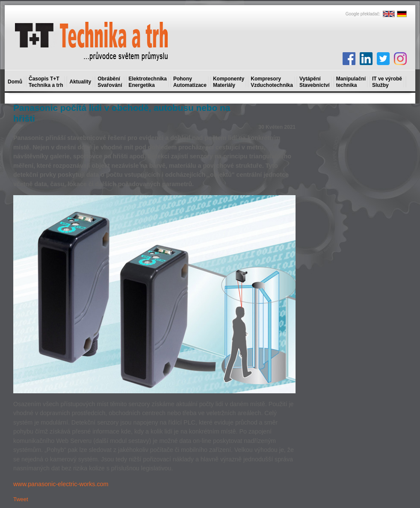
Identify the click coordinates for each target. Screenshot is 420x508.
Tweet (21, 499)
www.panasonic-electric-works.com (61, 484)
